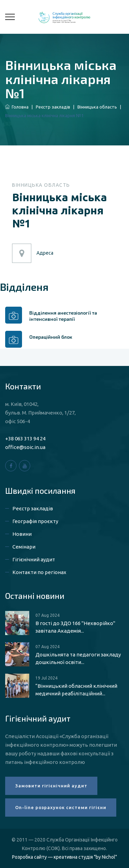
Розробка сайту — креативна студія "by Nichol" (64, 857)
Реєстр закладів (53, 107)
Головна (17, 107)
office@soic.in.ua (25, 447)
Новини (22, 534)
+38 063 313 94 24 (25, 438)
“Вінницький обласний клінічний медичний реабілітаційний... (76, 690)
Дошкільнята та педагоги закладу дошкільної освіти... (78, 658)
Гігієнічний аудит (34, 559)
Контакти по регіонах (39, 572)
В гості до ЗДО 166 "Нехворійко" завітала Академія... (75, 627)
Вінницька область (97, 107)
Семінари (24, 547)
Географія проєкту (35, 521)
